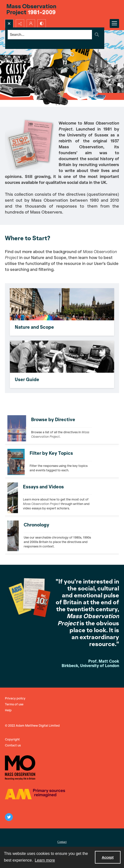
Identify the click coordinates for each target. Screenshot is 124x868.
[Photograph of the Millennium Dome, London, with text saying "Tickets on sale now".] (62, 428)
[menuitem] (62, 841)
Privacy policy (15, 698)
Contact (62, 842)
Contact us (13, 745)
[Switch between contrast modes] (42, 23)
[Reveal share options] (20, 23)
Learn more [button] (45, 860)
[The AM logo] (35, 794)
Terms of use (14, 704)
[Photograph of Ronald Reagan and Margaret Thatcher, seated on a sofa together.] (58, 536)
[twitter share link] (9, 817)
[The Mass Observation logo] (20, 768)
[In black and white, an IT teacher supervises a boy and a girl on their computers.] (62, 364)
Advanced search (20, 43)
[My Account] (31, 23)
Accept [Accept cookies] (108, 857)
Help (8, 710)
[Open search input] (9, 23)
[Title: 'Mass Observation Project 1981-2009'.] (62, 10)
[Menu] (114, 23)
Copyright (12, 739)
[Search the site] (50, 35)
